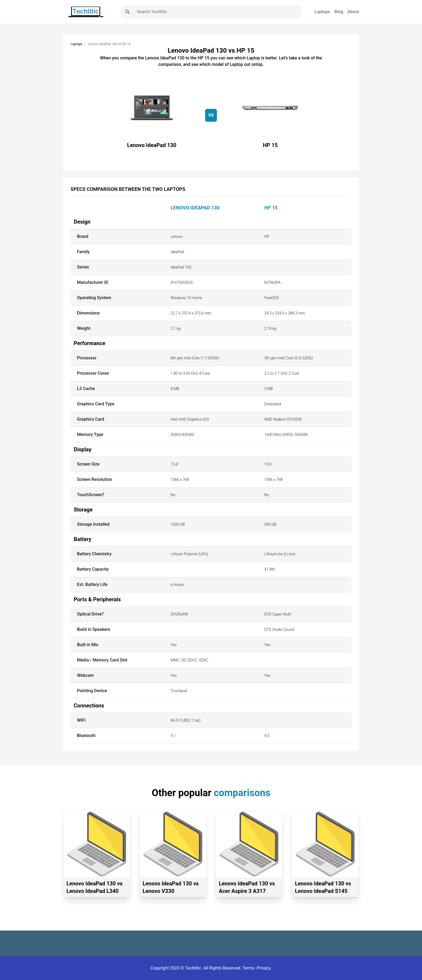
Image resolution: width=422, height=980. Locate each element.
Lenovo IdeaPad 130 (195, 208)
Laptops (322, 12)
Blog (339, 12)
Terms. (250, 968)
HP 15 (271, 208)
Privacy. (264, 968)
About (353, 12)
